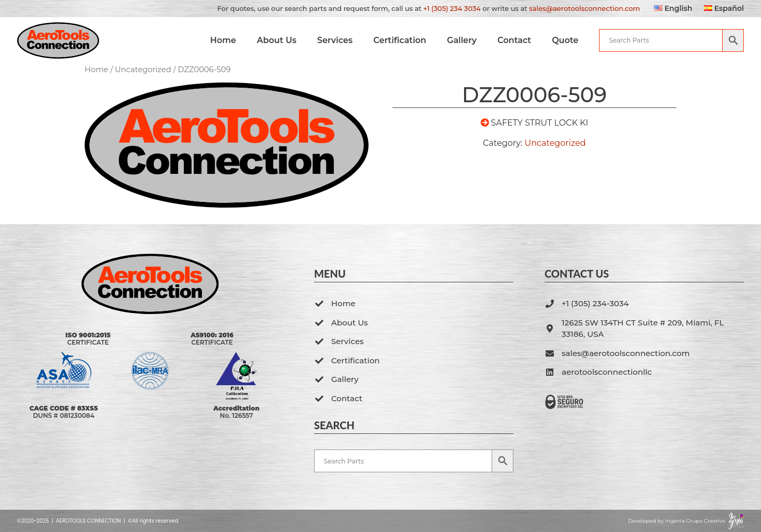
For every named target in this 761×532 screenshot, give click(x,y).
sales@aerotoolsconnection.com (585, 8)
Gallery (462, 40)
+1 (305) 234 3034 (452, 8)
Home (223, 40)
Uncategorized (143, 70)
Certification (400, 40)
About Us (277, 40)
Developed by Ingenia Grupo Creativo (677, 521)
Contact (514, 40)
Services (335, 40)
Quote (565, 40)
